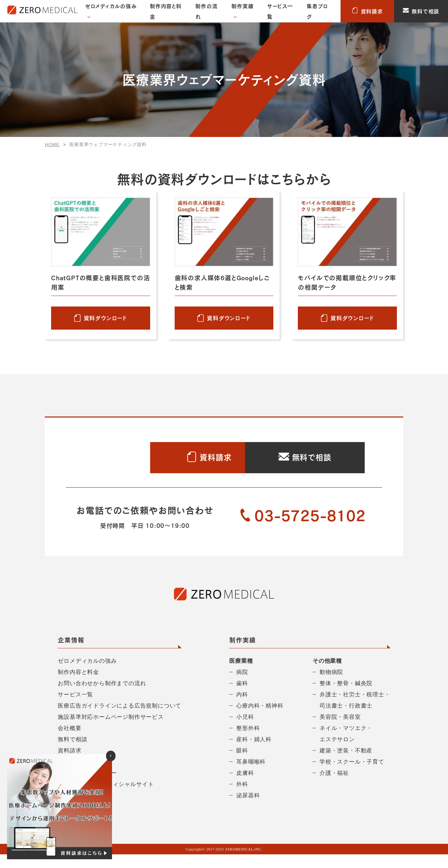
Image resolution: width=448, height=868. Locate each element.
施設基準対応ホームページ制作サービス (111, 731)
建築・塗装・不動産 (346, 764)
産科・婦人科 (254, 753)
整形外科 (248, 742)
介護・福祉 (334, 787)
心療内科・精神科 (260, 719)
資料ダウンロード (105, 318)
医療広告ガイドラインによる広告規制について (120, 719)
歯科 (242, 697)
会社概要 (69, 742)
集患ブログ (317, 11)
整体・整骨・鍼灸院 (346, 697)
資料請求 (367, 11)
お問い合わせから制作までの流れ (102, 697)
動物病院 (331, 686)
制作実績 (242, 6)
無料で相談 (421, 11)
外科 (242, 798)
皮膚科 (245, 787)
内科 (242, 708)
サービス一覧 (280, 11)
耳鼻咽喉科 (251, 775)
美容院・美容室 (340, 731)
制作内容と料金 (166, 11)
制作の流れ (206, 11)
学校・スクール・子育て (352, 775)
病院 (242, 686)
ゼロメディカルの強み (111, 6)
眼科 (242, 764)
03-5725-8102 (303, 529)
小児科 (245, 731)
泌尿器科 (248, 809)
